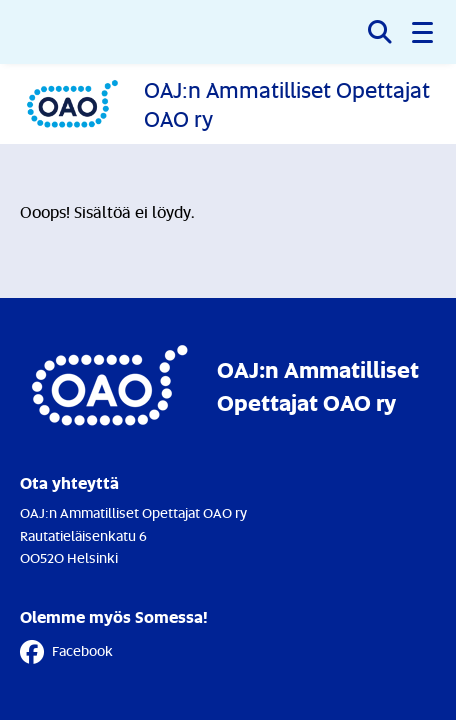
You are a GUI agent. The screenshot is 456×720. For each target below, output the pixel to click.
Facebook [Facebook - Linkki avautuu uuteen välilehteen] (66, 652)
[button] (424, 32)
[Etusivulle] (228, 103)
